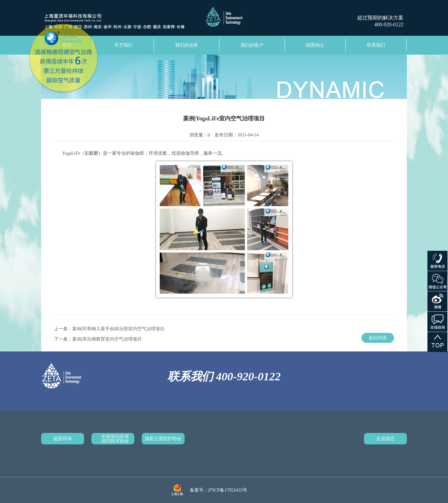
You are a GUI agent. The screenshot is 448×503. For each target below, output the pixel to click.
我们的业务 (187, 45)
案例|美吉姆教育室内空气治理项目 (107, 339)
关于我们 (123, 45)
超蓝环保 (63, 439)
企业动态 (385, 439)
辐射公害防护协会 (163, 439)
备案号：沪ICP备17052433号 (218, 490)
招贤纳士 (315, 45)
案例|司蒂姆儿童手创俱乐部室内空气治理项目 (118, 329)
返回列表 (378, 338)
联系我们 (376, 45)
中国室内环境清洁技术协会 (115, 439)
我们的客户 (252, 45)
